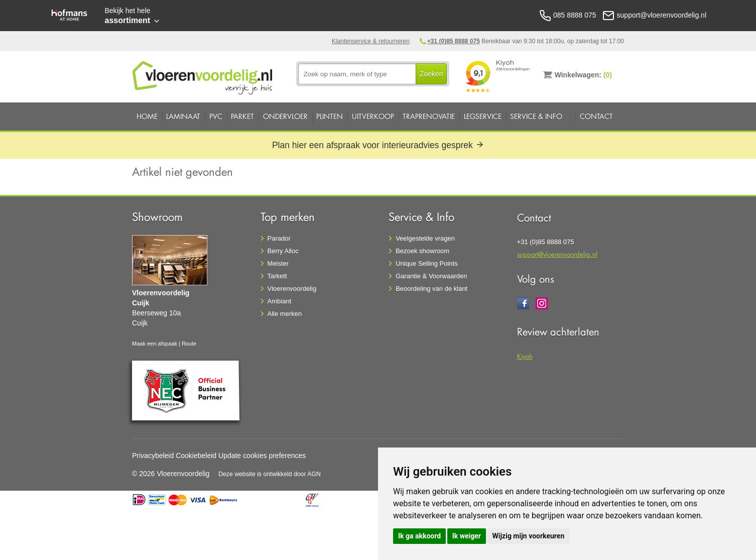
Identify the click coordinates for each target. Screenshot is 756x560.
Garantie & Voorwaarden (431, 276)
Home (147, 116)
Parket (242, 116)
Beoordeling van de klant (431, 289)
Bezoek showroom (422, 251)
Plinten (330, 116)
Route (189, 344)
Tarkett (277, 276)
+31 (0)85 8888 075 (454, 41)
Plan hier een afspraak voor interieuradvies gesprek (378, 145)
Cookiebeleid (196, 456)
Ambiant (280, 301)
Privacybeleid (153, 456)
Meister (278, 263)
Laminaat (183, 116)
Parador (279, 238)
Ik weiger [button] (467, 536)
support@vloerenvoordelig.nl (557, 254)
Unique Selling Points (427, 263)
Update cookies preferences (262, 456)
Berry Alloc (283, 251)
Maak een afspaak (155, 344)
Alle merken (285, 314)
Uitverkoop (373, 116)
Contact (596, 116)
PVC (216, 116)
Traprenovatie (429, 116)
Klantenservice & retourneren (371, 41)
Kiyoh (525, 356)
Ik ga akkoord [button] (419, 536)
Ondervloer (285, 116)
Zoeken (431, 74)
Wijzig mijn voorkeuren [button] (528, 536)
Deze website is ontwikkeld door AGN (270, 474)
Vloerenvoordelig (292, 289)
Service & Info (536, 116)
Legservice (483, 116)
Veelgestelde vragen (425, 238)
